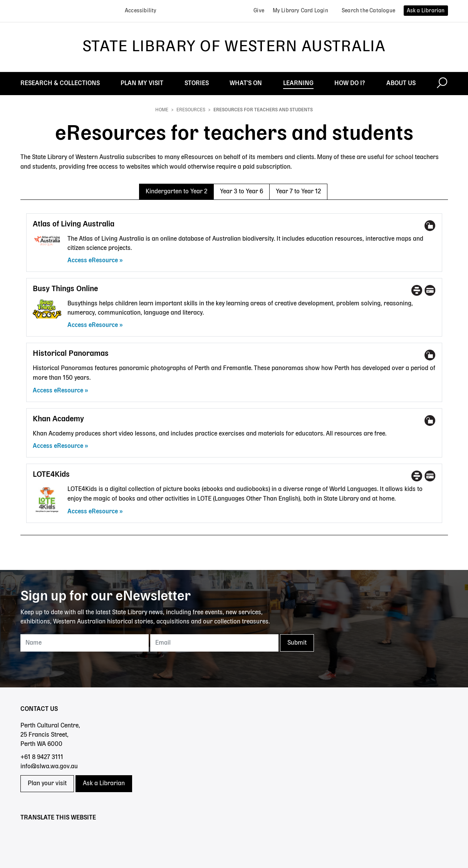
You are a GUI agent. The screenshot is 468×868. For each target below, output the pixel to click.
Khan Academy (58, 419)
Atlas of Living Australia (74, 224)
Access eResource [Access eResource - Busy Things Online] (93, 325)
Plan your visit (47, 784)
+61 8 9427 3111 (42, 757)
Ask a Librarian (104, 784)
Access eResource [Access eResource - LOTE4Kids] (93, 512)
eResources (191, 110)
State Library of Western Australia (234, 47)
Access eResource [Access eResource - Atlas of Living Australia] (93, 261)
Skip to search (0, 0)
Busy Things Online (65, 289)
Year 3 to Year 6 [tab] (242, 192)
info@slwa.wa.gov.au (49, 767)
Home (162, 110)
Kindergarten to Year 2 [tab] (176, 192)
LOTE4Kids (51, 475)
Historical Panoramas (71, 354)
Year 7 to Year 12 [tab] (298, 192)
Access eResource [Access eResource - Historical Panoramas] (58, 391)
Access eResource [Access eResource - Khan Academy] (58, 446)
